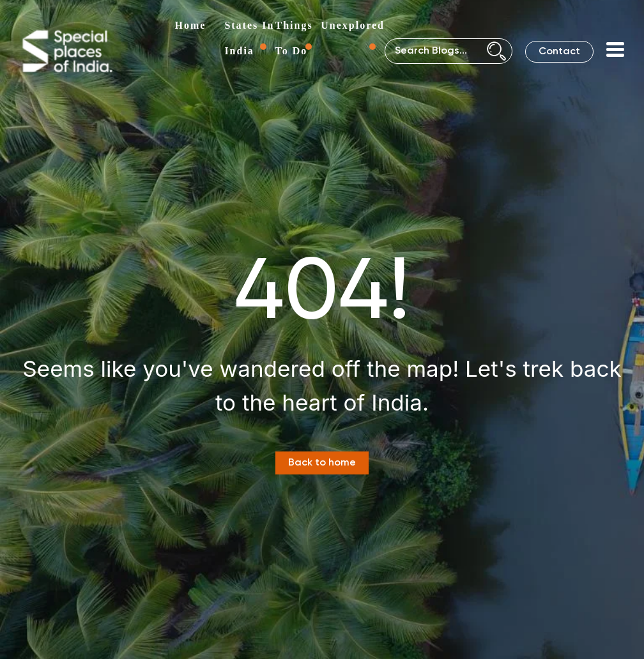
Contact (559, 52)
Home (191, 25)
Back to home (322, 463)
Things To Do (294, 38)
